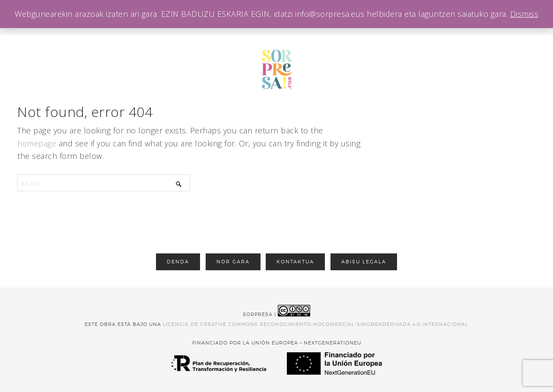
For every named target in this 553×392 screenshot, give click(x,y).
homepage (37, 143)
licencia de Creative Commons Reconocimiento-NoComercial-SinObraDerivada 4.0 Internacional (316, 324)
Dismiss (524, 14)
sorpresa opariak (276, 69)
